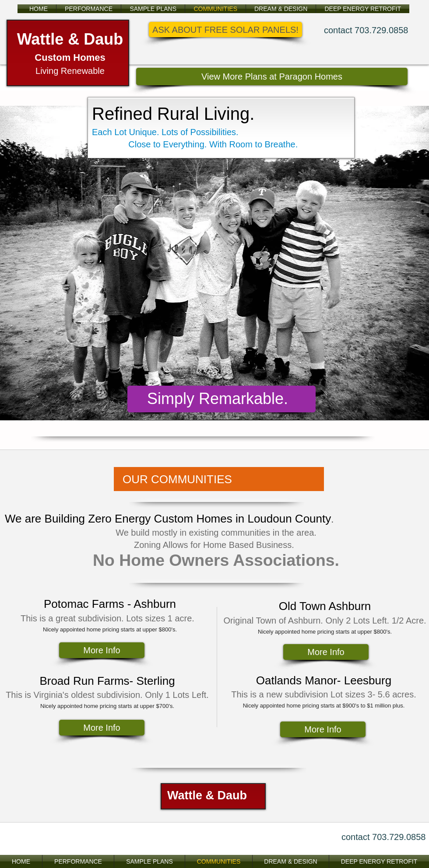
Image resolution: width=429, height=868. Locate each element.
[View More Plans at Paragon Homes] (272, 77)
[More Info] (102, 650)
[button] (225, 30)
